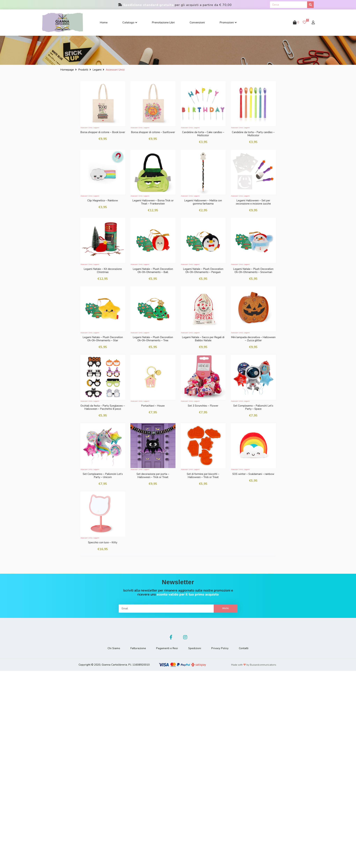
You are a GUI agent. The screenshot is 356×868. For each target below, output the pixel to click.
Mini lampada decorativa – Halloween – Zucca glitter (253, 339)
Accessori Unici (87, 128)
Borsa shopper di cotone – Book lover (103, 132)
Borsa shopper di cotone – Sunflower (153, 132)
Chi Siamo (113, 648)
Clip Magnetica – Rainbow (103, 200)
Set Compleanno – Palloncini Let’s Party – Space (253, 407)
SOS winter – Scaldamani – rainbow (253, 474)
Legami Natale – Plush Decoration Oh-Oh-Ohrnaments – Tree (153, 339)
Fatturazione (138, 648)
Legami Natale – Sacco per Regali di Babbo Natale (203, 339)
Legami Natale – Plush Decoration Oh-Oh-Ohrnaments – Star (103, 339)
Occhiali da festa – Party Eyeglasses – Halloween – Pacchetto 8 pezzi (103, 407)
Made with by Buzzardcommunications (254, 665)
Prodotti (83, 70)
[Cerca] (310, 5)
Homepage (67, 70)
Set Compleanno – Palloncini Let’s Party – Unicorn (103, 476)
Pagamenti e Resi (167, 648)
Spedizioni (195, 648)
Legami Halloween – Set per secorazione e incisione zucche (253, 202)
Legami (97, 70)
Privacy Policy (220, 648)
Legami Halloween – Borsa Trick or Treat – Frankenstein (153, 202)
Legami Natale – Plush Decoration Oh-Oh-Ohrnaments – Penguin (203, 271)
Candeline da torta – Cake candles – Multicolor (203, 134)
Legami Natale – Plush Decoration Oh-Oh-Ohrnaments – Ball (153, 271)
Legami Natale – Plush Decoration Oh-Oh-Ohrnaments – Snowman (253, 271)
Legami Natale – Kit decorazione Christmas (103, 271)
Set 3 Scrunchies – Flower (203, 406)
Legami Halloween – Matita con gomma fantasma (203, 202)
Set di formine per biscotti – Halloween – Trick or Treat (203, 476)
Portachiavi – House (153, 406)
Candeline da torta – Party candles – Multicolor (253, 134)
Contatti (244, 648)
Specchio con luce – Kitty (103, 542)
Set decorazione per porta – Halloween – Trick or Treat (153, 476)
